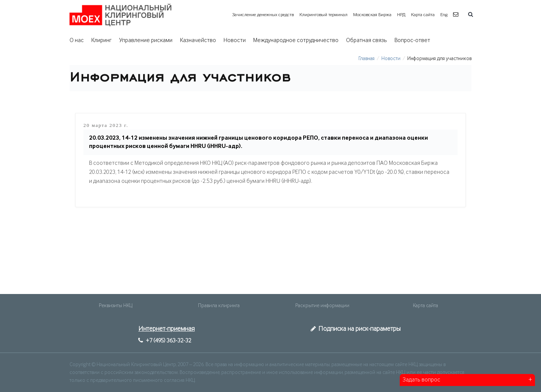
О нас (77, 41)
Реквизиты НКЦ (116, 306)
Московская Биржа (372, 15)
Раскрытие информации (322, 306)
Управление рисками (146, 41)
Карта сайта (423, 15)
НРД (401, 15)
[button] (457, 15)
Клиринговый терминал (323, 15)
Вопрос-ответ (412, 41)
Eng (444, 15)
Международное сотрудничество (296, 41)
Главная (366, 59)
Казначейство (198, 41)
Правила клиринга (219, 306)
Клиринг (101, 41)
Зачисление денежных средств (263, 15)
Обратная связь (366, 41)
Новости (235, 41)
